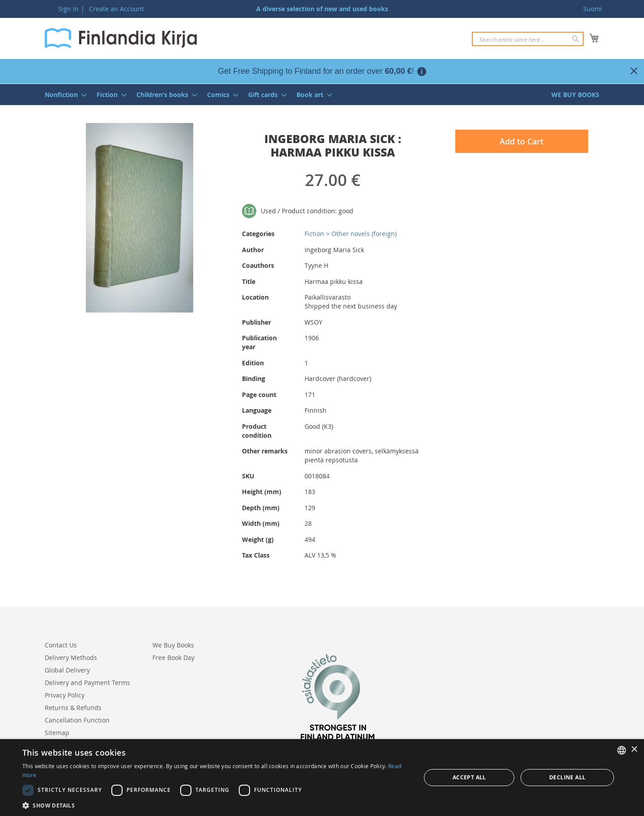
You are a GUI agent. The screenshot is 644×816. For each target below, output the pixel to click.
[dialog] (322, 778)
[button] (216, 805)
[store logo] (121, 38)
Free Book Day (174, 657)
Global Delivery (67, 670)
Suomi (593, 9)
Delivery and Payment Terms (87, 683)
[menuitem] (63, 95)
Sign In (68, 9)
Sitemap (57, 733)
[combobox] (528, 39)
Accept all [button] (469, 777)
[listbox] (622, 750)
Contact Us (61, 645)
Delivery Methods (71, 657)
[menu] (322, 95)
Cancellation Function (77, 720)
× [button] (634, 750)
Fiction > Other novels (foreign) (351, 234)
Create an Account (117, 9)
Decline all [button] (567, 777)
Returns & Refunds (73, 708)
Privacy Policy (65, 695)
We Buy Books (173, 645)
